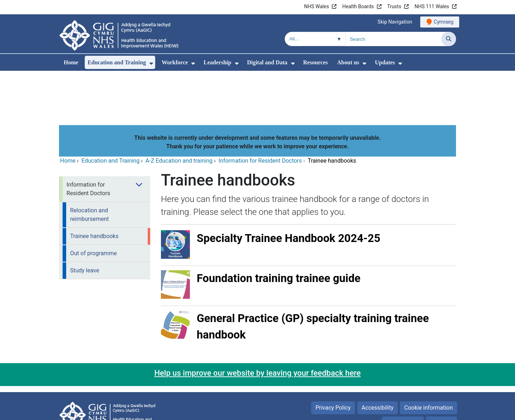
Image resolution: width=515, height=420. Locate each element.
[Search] (449, 39)
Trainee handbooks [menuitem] (94, 187)
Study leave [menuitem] (85, 222)
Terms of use (403, 374)
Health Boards (358, 6)
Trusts (394, 6)
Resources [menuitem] (316, 62)
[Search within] (315, 39)
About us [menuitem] (348, 62)
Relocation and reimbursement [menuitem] (89, 166)
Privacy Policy (333, 359)
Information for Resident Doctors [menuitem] (88, 140)
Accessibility (378, 359)
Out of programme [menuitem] (93, 205)
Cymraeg (444, 22)
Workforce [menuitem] (175, 62)
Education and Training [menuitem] (117, 62)
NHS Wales (317, 6)
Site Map (442, 374)
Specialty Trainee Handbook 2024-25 (288, 190)
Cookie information (428, 359)
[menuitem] (151, 63)
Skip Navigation (395, 22)
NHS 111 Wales (432, 6)
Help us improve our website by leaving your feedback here (257, 324)
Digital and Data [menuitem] (267, 62)
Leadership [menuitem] (217, 62)
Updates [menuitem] (385, 62)
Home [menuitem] (71, 62)
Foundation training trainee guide (279, 230)
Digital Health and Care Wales (411, 411)
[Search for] (393, 39)
